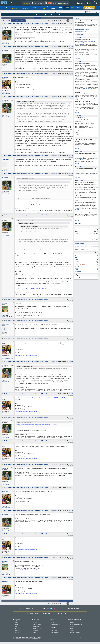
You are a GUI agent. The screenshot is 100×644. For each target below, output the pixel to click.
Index (37, 18)
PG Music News (79, 35)
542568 (71, 156)
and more (77, 210)
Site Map (85, 637)
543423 (71, 174)
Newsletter (75, 609)
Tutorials (72, 631)
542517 (71, 23)
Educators (17, 631)
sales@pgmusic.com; (26, 639)
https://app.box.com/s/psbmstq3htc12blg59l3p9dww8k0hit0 (30, 289)
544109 (71, 464)
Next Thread (57, 18)
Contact (17, 624)
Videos (71, 628)
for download (81, 160)
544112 (71, 511)
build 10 (81, 145)
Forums (14, 12)
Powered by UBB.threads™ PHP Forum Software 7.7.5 (50, 643)
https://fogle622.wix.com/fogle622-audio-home (30, 317)
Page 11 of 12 (52, 21)
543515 (71, 338)
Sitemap (17, 633)
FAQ (60, 15)
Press (16, 626)
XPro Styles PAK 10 (81, 89)
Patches (72, 622)
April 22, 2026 (78, 37)
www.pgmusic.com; (17, 639)
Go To (22, 21)
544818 (71, 578)
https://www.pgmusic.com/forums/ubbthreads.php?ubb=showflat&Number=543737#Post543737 (40, 398)
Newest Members (79, 243)
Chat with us (64, 614)
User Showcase (37, 624)
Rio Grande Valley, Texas (7, 93)
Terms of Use (73, 637)
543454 (71, 320)
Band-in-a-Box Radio (38, 626)
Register (88, 12)
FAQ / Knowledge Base (76, 624)
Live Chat (54, 3)
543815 (71, 394)
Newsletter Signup (56, 624)
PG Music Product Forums (24, 12)
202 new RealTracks (93, 83)
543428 (71, 299)
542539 (71, 73)
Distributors (17, 628)
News (53, 622)
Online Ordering (65, 3)
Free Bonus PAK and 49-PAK (83, 103)
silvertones (54, 23)
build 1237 (89, 174)
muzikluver (54, 73)
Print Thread (15, 21)
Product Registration (75, 633)
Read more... (77, 58)
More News (78, 224)
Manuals (72, 626)
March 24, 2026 (78, 138)
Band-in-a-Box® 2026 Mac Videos (83, 56)
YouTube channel (80, 44)
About (16, 622)
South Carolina (5, 171)
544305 (71, 557)
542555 (71, 97)
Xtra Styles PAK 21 (90, 89)
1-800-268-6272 (55, 2)
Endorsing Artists (37, 628)
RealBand (35, 12)
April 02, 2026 (78, 116)
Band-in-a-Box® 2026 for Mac (89, 41)
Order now (77, 218)
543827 (71, 417)
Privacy (79, 637)
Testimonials (36, 631)
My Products (54, 632)
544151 (71, 534)
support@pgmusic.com (36, 639)
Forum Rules (54, 15)
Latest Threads (46, 15)
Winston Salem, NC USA (7, 317)
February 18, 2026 (79, 180)
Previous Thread (18, 18)
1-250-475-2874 (63, 2)
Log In (95, 12)
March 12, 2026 (78, 152)
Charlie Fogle (53, 97)
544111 (71, 487)
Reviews (35, 633)
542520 (71, 47)
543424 (71, 215)
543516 (71, 361)
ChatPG (77, 18)
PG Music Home (6, 12)
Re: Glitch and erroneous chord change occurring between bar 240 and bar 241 (27, 23)
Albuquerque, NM (6, 44)
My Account (54, 630)
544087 (71, 441)
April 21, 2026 (78, 61)
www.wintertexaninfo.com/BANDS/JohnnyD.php (26, 89)
